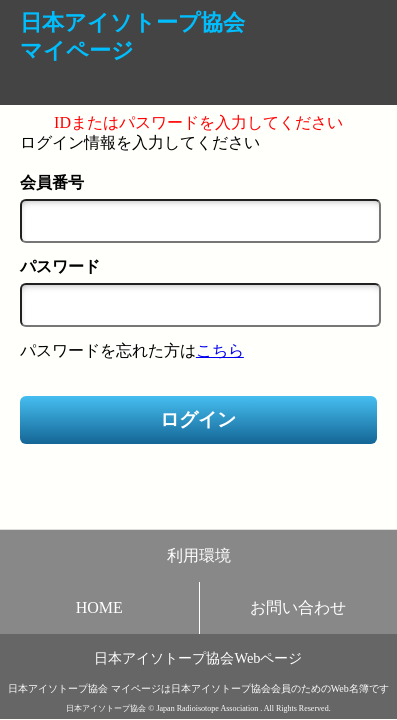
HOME (99, 607)
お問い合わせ (298, 607)
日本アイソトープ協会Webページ (198, 658)
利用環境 (199, 555)
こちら (220, 350)
